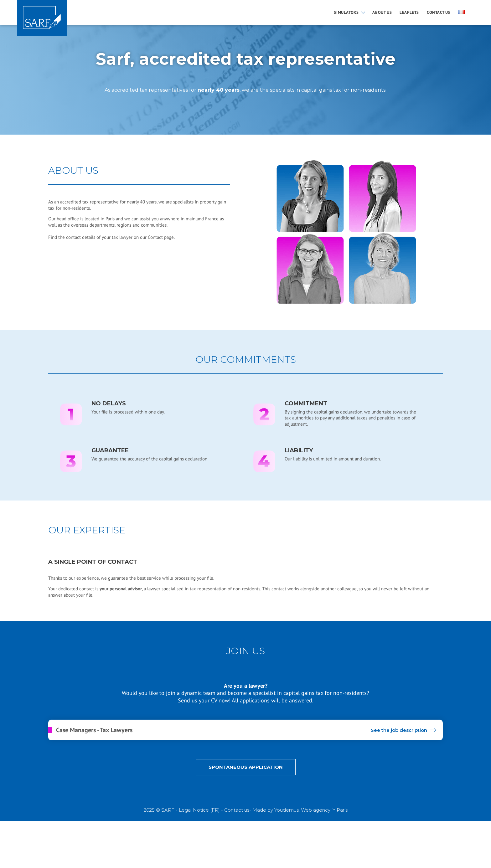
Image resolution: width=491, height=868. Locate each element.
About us (382, 13)
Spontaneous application (246, 767)
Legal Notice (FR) (199, 810)
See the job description (399, 730)
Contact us (439, 13)
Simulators (346, 13)
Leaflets (409, 13)
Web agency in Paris (324, 810)
